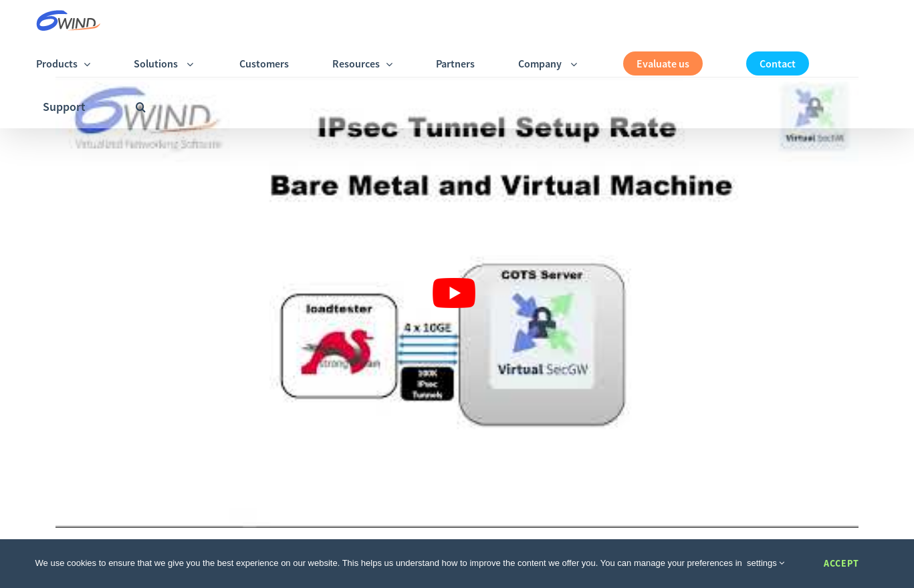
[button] (141, 107)
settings (766, 563)
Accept (841, 563)
